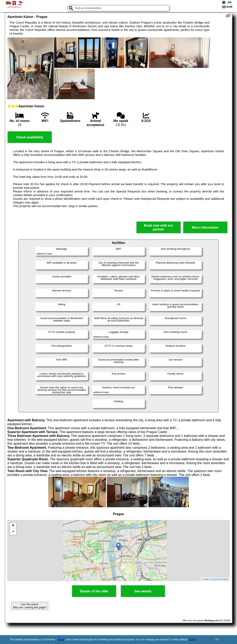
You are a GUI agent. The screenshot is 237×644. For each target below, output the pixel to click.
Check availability (30, 137)
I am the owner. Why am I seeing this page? (30, 606)
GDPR (193, 640)
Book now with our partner (158, 227)
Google (61, 640)
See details (143, 591)
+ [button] (13, 526)
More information (205, 228)
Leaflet (205, 579)
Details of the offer (94, 591)
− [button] (13, 532)
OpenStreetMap (221, 579)
